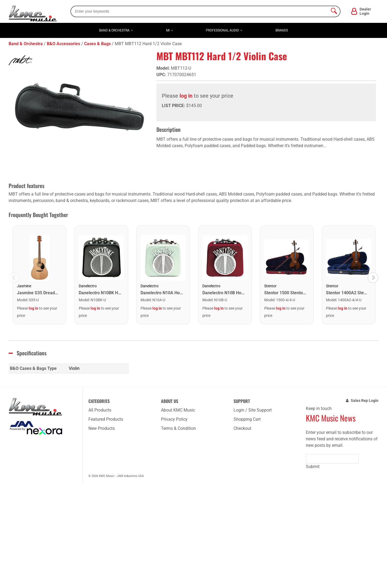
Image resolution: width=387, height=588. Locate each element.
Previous (14, 278)
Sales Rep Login (365, 401)
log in (186, 96)
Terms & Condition (178, 428)
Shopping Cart (247, 419)
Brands (282, 30)
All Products (100, 410)
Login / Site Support (253, 410)
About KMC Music (178, 410)
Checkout (242, 428)
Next (373, 278)
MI (168, 30)
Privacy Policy (174, 419)
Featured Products (106, 419)
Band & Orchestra (114, 30)
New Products (102, 428)
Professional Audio (222, 30)
